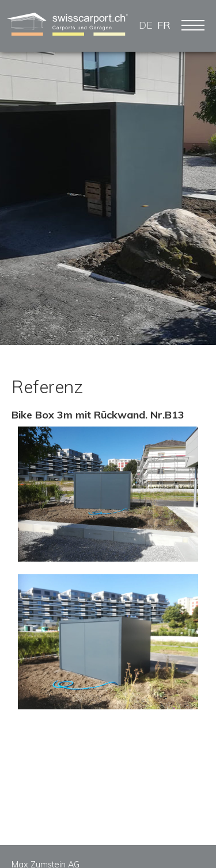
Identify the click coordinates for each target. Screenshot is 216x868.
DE (146, 25)
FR (164, 25)
